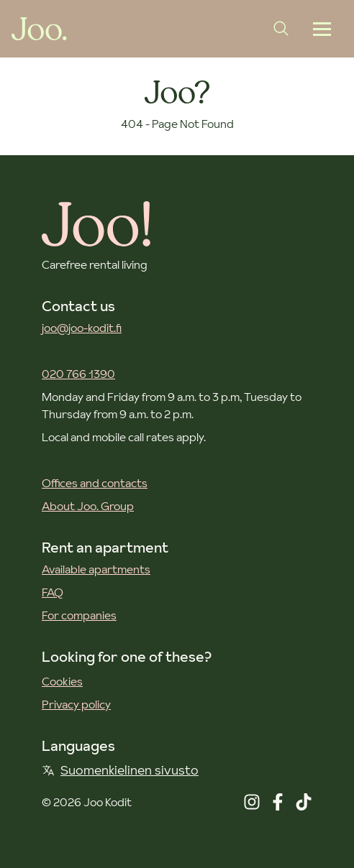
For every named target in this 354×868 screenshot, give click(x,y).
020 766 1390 (78, 374)
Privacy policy (76, 704)
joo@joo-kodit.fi (82, 328)
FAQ (53, 592)
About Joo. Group (88, 506)
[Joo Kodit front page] (39, 29)
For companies (79, 615)
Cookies (62, 681)
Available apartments (96, 569)
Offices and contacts (95, 483)
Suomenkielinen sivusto (120, 770)
